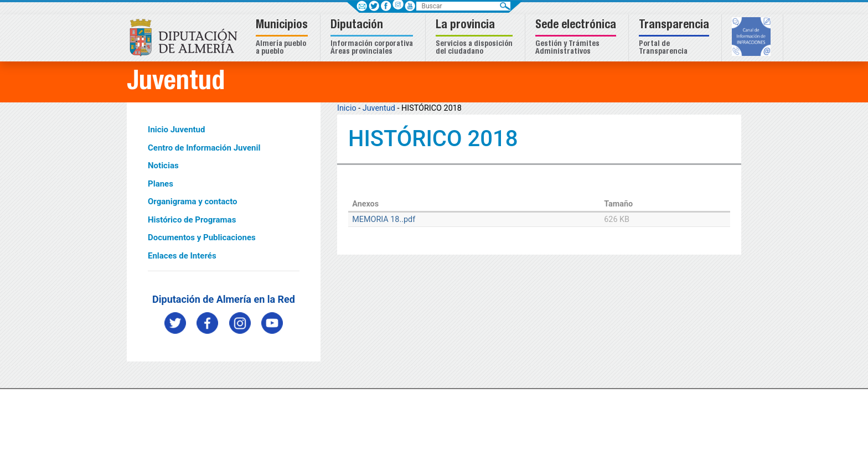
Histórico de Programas (192, 220)
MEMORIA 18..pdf (384, 219)
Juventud (379, 108)
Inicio (347, 108)
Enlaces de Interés (182, 256)
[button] (283, 38)
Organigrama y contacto (193, 201)
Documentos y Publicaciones (202, 237)
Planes (161, 184)
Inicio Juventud (176, 130)
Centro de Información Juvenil (204, 148)
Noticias (163, 166)
